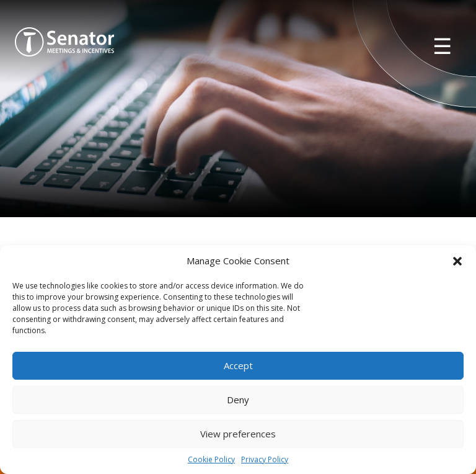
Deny (238, 400)
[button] (457, 261)
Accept (238, 365)
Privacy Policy (265, 459)
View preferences (238, 434)
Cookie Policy (211, 459)
